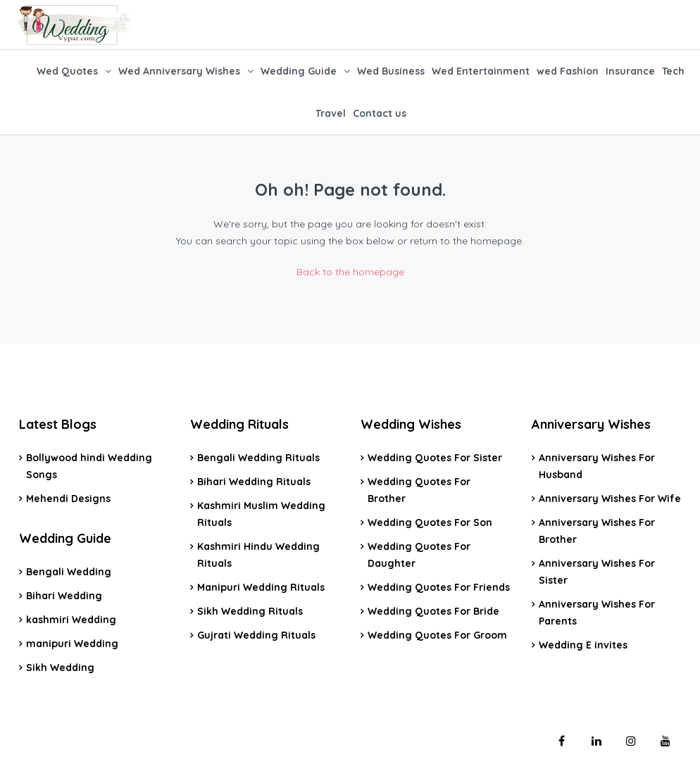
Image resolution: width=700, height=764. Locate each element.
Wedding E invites (583, 645)
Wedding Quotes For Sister (435, 458)
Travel (331, 113)
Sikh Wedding (60, 668)
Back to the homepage (350, 272)
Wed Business (391, 71)
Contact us (380, 113)
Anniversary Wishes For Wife (610, 499)
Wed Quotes (67, 71)
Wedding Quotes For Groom (437, 635)
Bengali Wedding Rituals (258, 458)
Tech (673, 71)
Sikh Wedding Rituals (250, 611)
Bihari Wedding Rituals (254, 482)
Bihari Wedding (64, 596)
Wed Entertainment (481, 71)
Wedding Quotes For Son (430, 522)
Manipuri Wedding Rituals (261, 587)
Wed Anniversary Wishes (179, 71)
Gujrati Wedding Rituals (256, 635)
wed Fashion (568, 71)
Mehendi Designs (68, 499)
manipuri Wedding (72, 644)
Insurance (630, 71)
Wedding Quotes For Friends (439, 587)
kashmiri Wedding (71, 620)
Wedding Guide (299, 71)
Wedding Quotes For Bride (433, 611)
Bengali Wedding (69, 572)
